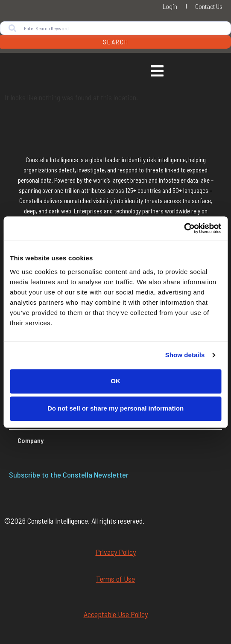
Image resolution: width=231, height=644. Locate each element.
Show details (185, 355)
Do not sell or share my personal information (115, 409)
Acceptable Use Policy (116, 614)
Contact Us (209, 6)
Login (170, 6)
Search (116, 42)
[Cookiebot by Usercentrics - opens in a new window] (184, 228)
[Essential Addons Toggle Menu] (157, 72)
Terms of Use (115, 579)
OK (115, 381)
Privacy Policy (116, 552)
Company (31, 440)
